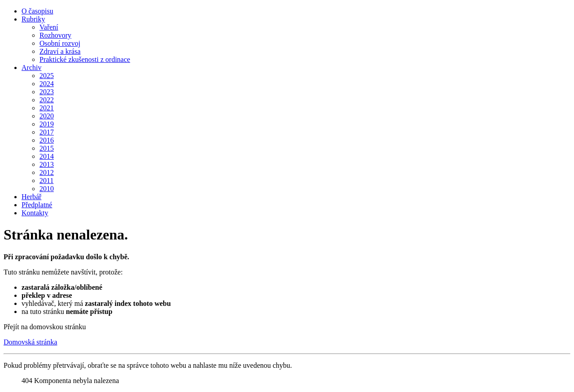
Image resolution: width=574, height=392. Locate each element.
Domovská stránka (30, 342)
